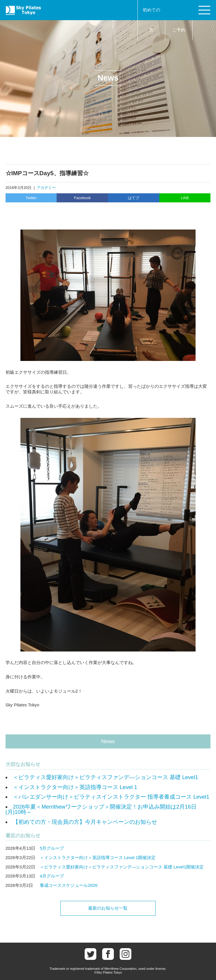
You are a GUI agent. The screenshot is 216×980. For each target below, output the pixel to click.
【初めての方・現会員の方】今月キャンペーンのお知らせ (85, 822)
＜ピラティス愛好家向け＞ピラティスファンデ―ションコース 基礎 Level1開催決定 (122, 867)
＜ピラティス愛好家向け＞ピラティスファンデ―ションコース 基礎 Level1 (106, 777)
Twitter (31, 198)
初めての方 (151, 20)
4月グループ (52, 876)
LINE (185, 198)
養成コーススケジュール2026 (69, 885)
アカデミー (46, 188)
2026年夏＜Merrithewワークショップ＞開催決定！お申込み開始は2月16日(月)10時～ (101, 809)
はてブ (134, 198)
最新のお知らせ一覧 (108, 908)
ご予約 (179, 30)
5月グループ (52, 848)
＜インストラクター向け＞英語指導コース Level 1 (75, 787)
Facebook (82, 198)
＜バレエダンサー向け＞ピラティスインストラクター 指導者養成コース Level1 (111, 797)
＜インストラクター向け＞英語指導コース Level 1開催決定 (98, 858)
